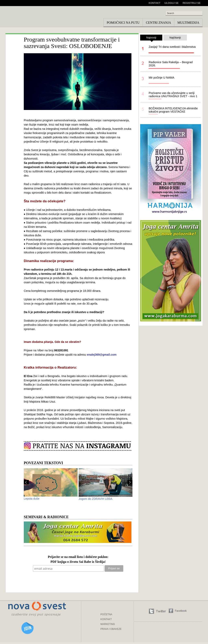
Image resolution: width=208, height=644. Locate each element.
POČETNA (106, 614)
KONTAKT (106, 619)
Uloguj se (172, 3)
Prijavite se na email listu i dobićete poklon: (78, 557)
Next (130, 482)
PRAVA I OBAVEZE (111, 629)
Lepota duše (32, 499)
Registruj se (192, 3)
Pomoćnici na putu (123, 23)
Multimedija (188, 23)
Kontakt (155, 3)
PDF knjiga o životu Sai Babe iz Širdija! (78, 562)
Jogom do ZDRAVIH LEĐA (95, 499)
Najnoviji (151, 38)
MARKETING (108, 624)
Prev (26, 482)
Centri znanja (158, 23)
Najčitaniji (175, 38)
